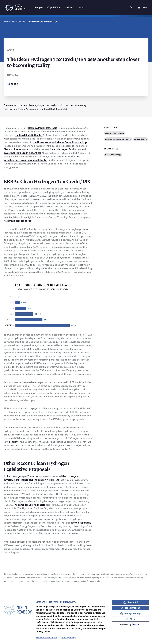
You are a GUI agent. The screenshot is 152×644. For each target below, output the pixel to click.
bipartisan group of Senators (22, 476)
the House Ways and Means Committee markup (60, 142)
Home (6, 21)
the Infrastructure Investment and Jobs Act (41, 158)
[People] (39, 7)
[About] (82, 7)
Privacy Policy (69, 638)
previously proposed (20, 221)
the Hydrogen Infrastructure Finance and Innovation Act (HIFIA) (41, 478)
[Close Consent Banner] (130, 619)
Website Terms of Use (47, 638)
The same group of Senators (29, 505)
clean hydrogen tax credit (42, 128)
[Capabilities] (54, 7)
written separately (81, 523)
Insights (14, 21)
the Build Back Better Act (29, 135)
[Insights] (69, 7)
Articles (22, 21)
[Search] (131, 7)
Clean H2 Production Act (17, 149)
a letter (13, 442)
